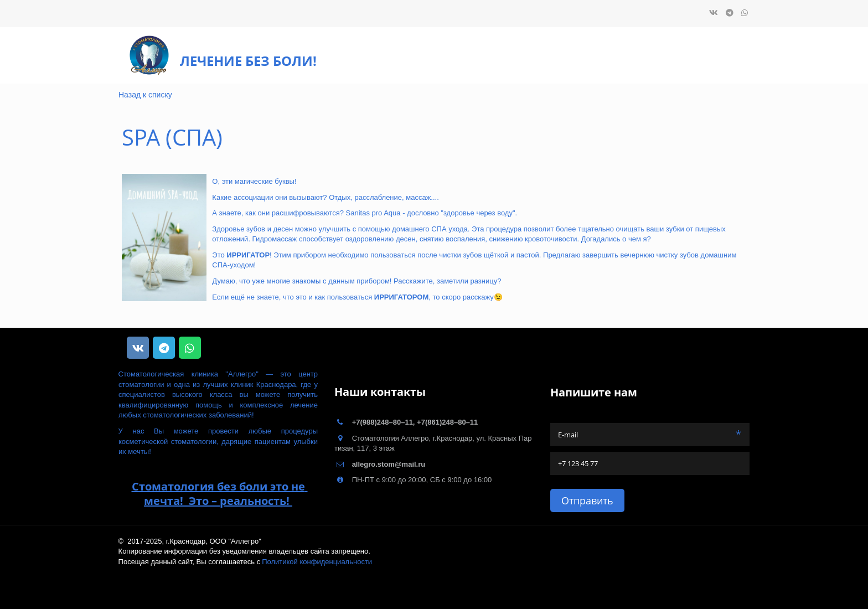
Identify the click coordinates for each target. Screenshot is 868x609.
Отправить (587, 500)
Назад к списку (145, 95)
